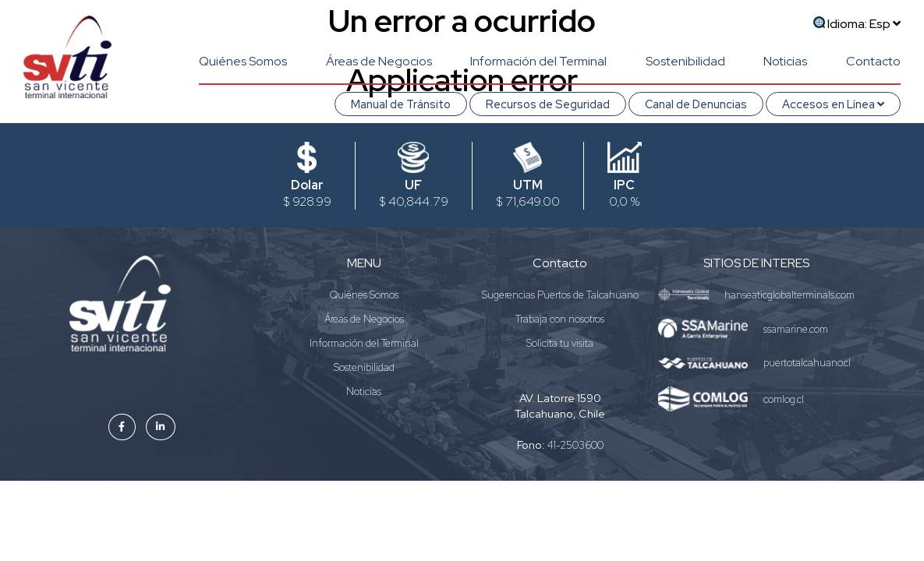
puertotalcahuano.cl (807, 363)
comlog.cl (784, 399)
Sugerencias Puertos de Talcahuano (560, 295)
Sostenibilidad (685, 61)
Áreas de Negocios (379, 61)
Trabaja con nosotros (560, 319)
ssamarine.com (796, 329)
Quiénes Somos (243, 61)
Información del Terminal (538, 61)
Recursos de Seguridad (548, 104)
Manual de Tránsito (401, 104)
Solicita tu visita (560, 343)
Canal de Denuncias (696, 104)
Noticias (785, 61)
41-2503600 (575, 445)
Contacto (873, 61)
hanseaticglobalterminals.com (789, 295)
